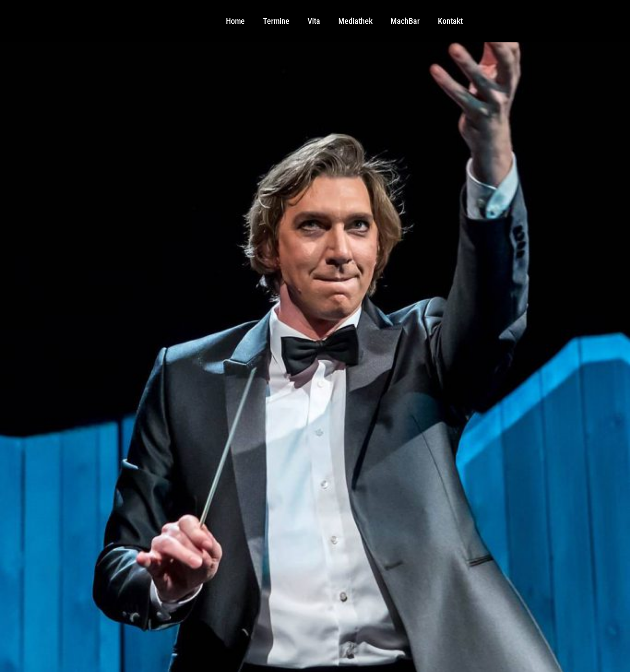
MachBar (405, 21)
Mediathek (355, 21)
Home (235, 21)
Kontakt (450, 21)
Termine (276, 21)
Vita (314, 21)
